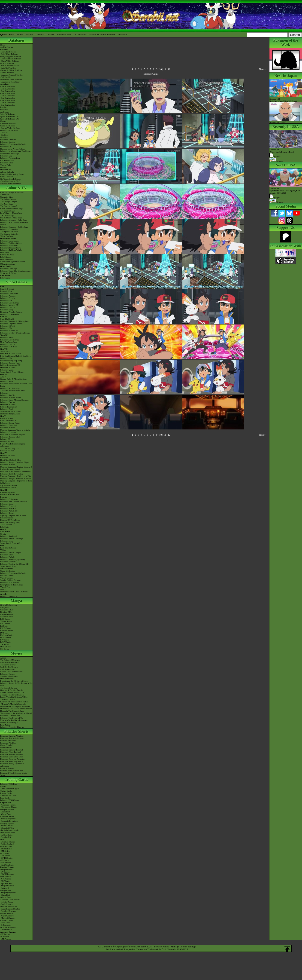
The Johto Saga (7, 204)
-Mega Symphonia (8, 893)
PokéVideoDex (6, 259)
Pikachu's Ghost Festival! (11, 752)
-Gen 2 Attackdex (8, 89)
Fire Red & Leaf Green (10, 495)
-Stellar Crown (6, 826)
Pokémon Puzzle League (11, 552)
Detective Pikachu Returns (11, 312)
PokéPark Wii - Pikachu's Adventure (15, 472)
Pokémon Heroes (7, 674)
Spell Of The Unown (9, 667)
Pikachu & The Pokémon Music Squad (14, 774)
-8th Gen (4, 135)
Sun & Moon (6, 351)
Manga (16, 601)
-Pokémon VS (6, 930)
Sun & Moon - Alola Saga (11, 218)
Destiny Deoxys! (7, 679)
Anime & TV (17, 188)
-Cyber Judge (6, 925)
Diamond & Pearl (8, 455)
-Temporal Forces (8, 833)
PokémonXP (6, 147)
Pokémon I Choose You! (10, 716)
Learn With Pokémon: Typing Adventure (13, 445)
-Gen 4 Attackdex (8, 93)
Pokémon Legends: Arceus (11, 324)
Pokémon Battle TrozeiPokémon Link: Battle (16, 385)
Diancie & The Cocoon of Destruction (16, 709)
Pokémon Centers (8, 142)
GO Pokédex (80, 34)
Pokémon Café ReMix (10, 303)
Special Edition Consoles (11, 580)
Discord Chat (6, 170)
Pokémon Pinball (7, 557)
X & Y (3, 377)
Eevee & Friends (7, 768)
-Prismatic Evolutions (9, 821)
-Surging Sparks (7, 823)
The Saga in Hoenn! (9, 206)
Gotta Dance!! (6, 747)
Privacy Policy (161, 946)
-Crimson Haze (7, 920)
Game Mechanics (8, 126)
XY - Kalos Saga (7, 215)
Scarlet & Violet (7, 289)
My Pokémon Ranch (9, 485)
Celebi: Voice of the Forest (11, 672)
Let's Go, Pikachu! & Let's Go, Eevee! (16, 356)
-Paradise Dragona (8, 911)
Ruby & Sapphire (8, 492)
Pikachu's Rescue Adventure (12, 738)
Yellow (3, 550)
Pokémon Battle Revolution (12, 474)
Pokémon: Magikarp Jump (11, 361)
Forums (29, 34)
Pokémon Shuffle (8, 395)
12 (169, 69)
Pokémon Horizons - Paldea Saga (14, 227)
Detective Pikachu (8, 367)
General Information (9, 605)
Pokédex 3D (5, 439)
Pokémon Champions (9, 294)
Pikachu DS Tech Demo (10, 520)
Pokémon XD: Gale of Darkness (14, 502)
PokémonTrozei (7, 518)
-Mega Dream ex (7, 886)
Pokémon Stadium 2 (9, 536)
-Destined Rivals (7, 816)
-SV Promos (5, 872)
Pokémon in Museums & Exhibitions (16, 151)
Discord (50, 34)
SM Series (5, 649)
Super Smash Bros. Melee (11, 543)
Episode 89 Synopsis (282, 153)
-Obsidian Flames (8, 842)
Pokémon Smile (7, 337)
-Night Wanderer (7, 916)
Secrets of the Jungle (9, 723)
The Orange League (8, 202)
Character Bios (6, 197)
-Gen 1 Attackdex (8, 86)
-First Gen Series (7, 865)
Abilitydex (5, 112)
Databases (16, 40)
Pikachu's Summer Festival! (12, 750)
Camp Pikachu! (7, 745)
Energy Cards (6, 793)
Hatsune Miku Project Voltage (13, 149)
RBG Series (5, 619)
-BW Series (5, 856)
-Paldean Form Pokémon (11, 184)
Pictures (276, 161)
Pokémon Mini (6, 541)
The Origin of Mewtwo (10, 660)
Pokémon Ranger (7, 513)
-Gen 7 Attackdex (8, 100)
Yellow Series (6, 621)
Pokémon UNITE (8, 307)
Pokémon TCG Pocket (10, 314)
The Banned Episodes (9, 234)
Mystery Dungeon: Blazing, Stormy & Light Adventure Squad (16, 468)
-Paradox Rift (6, 837)
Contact (40, 34)
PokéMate (5, 527)
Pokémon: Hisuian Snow (11, 248)
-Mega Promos (6, 870)
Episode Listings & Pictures (12, 192)
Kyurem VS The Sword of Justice (14, 702)
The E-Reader (6, 525)
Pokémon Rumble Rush (10, 363)
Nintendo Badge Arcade (10, 414)
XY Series (5, 644)
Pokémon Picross (7, 402)
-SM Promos (6, 876)
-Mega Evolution (7, 809)
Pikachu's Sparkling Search (12, 761)
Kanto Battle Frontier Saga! (12, 208)
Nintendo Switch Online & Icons (14, 592)
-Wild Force (5, 923)
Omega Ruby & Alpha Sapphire (14, 379)
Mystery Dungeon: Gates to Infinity (15, 430)
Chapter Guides (7, 614)
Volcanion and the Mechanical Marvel (16, 713)
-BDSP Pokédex (7, 73)
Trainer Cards (6, 791)
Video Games (17, 282)
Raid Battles (5, 798)
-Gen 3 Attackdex (8, 91)
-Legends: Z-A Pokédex (10, 82)
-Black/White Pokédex (10, 61)
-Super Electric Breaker (10, 909)
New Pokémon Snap (9, 342)
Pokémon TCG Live (9, 347)
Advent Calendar (7, 172)
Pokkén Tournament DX (10, 365)
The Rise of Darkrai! (9, 688)
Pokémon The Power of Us (11, 718)
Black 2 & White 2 (8, 421)
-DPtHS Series (6, 858)
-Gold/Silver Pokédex (9, 54)
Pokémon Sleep (7, 310)
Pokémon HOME (8, 326)
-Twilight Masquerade (9, 830)
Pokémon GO (6, 300)
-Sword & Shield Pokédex (11, 70)
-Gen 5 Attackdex (8, 96)
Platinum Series (7, 635)
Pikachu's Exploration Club (12, 757)
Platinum (4, 458)
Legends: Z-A (6, 291)
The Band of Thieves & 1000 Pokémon (12, 392)
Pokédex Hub (64, 34)
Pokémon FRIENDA (9, 596)
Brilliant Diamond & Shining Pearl (15, 321)
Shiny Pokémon (7, 236)
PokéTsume (5, 278)
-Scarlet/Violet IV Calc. (10, 128)
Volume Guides (7, 617)
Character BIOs (7, 610)
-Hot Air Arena (6, 902)
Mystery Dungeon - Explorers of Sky (16, 476)
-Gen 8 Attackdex (8, 103)
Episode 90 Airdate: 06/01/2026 (286, 191)
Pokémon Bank (7, 381)
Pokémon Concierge (9, 269)
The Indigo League (8, 199)
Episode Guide (151, 74)
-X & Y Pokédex (7, 63)
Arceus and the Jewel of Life (12, 692)
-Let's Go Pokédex (8, 68)
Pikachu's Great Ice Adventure (13, 759)
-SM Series (5, 851)
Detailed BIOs (6, 612)
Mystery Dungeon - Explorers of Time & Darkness (16, 482)
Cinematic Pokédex (8, 123)
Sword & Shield (7, 319)
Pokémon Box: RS (8, 508)
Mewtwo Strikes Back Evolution (14, 720)
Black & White (6, 418)
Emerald (4, 497)
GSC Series (5, 624)
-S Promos (5, 937)
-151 (2, 839)
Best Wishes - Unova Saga (11, 213)
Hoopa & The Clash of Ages (12, 711)
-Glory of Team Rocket (10, 900)
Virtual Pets (5, 587)
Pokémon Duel (6, 409)
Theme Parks (6, 165)
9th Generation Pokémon (11, 179)
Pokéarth (122, 34)
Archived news (6, 47)
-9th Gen (4, 133)
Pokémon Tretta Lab (9, 425)
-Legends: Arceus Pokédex (11, 75)
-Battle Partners (7, 904)
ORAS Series (6, 647)
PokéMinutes (6, 257)
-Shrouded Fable (7, 828)
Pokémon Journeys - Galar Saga (14, 220)
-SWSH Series (6, 849)
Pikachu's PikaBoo (8, 743)
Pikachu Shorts (16, 731)
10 (160, 69)
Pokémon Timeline (8, 140)
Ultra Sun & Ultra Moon (11, 354)
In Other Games (7, 576)
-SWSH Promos (7, 874)
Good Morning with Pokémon (13, 262)
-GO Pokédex (6, 77)
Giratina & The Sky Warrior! (12, 690)
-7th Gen (4, 137)
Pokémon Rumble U (9, 428)
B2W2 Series (6, 642)
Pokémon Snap (6, 555)
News (3, 45)
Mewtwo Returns (7, 669)
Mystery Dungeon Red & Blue (13, 515)
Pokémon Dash (7, 504)
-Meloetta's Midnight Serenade (13, 704)
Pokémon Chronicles (9, 229)
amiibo (3, 589)
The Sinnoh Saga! (8, 211)
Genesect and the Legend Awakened (15, 706)
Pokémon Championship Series (13, 144)
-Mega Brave (6, 890)
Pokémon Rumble (8, 465)
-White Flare (6, 814)
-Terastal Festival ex (9, 906)
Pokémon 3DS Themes (10, 582)
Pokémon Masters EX (9, 305)
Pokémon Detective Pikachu (12, 727)
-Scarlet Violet (6, 846)
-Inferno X (5, 888)
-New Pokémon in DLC (10, 181)
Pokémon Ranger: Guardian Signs (14, 462)
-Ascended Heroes (8, 805)
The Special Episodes (9, 232)
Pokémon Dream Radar (10, 423)
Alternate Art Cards (8, 796)
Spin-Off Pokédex (8, 114)
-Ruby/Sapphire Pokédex (11, 56)
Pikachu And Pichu (8, 741)
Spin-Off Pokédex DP (9, 116)
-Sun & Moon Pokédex (10, 66)
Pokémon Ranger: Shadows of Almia (16, 478)
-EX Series (5, 860)
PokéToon (4, 252)
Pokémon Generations (9, 241)
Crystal (3, 534)
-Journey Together (8, 819)
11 (165, 69)
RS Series (4, 626)
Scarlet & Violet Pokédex (102, 34)
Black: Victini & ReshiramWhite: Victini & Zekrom (14, 698)
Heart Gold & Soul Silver (11, 460)
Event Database (7, 177)
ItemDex (4, 107)
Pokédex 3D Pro (7, 441)
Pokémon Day (6, 156)
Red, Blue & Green (8, 548)
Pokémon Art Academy (10, 388)
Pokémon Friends (8, 298)
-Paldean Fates (6, 835)
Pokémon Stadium (8, 562)
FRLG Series (6, 628)
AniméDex (5, 195)
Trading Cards (17, 779)
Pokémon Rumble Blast (10, 437)
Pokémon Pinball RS (9, 511)
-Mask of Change (8, 918)
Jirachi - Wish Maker (9, 676)
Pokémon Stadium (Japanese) (12, 559)
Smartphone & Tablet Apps (12, 585)
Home (20, 34)
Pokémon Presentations (10, 158)
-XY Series (5, 853)
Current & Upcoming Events (12, 174)
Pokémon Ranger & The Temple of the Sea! (16, 684)
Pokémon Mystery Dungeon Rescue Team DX (15, 334)
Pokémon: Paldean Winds (11, 250)
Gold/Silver (5, 532)
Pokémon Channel (8, 506)
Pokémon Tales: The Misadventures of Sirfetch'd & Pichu (16, 272)
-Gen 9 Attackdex (8, 105)
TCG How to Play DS (9, 448)
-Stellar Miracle (7, 913)
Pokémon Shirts (7, 163)
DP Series (4, 633)
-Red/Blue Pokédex (8, 52)
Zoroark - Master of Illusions (12, 695)
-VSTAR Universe (8, 927)
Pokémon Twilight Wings (11, 243)
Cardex (3, 121)
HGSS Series (6, 637)
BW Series (5, 640)
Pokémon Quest (7, 370)
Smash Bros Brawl (8, 488)
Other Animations (8, 264)
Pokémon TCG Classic (10, 800)
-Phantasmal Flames (9, 807)
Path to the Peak (7, 255)
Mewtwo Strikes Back (9, 662)
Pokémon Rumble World (11, 398)
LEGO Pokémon (7, 160)
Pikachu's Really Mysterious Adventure (12, 765)
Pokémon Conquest (8, 432)
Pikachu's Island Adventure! (12, 754)
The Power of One (8, 665)
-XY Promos (5, 879)
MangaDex (5, 607)
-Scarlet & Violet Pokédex (11, 80)
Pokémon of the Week (9, 130)
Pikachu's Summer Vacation (12, 736)
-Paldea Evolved (7, 844)
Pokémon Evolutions (9, 245)
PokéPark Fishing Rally (10, 522)
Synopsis (275, 197)
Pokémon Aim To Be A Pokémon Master (14, 224)
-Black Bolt (5, 812)
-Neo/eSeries (6, 863)
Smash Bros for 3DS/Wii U (12, 411)
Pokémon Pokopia (8, 296)
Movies (17, 653)
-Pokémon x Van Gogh (10, 153)
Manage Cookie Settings (183, 946)
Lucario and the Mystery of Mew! (14, 681)
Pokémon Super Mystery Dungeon (15, 400)
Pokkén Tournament (9, 407)
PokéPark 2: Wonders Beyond (13, 435)
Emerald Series (7, 631)
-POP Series (5, 881)
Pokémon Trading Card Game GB (14, 564)
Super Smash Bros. (8, 566)
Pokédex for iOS (7, 451)
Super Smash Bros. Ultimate (12, 372)
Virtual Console (7, 578)
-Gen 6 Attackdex (8, 98)
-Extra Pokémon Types (10, 789)
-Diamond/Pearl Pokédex (11, 59)
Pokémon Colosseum (9, 499)
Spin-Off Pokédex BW (10, 119)
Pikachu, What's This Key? (11, 771)
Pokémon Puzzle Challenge (12, 539)
